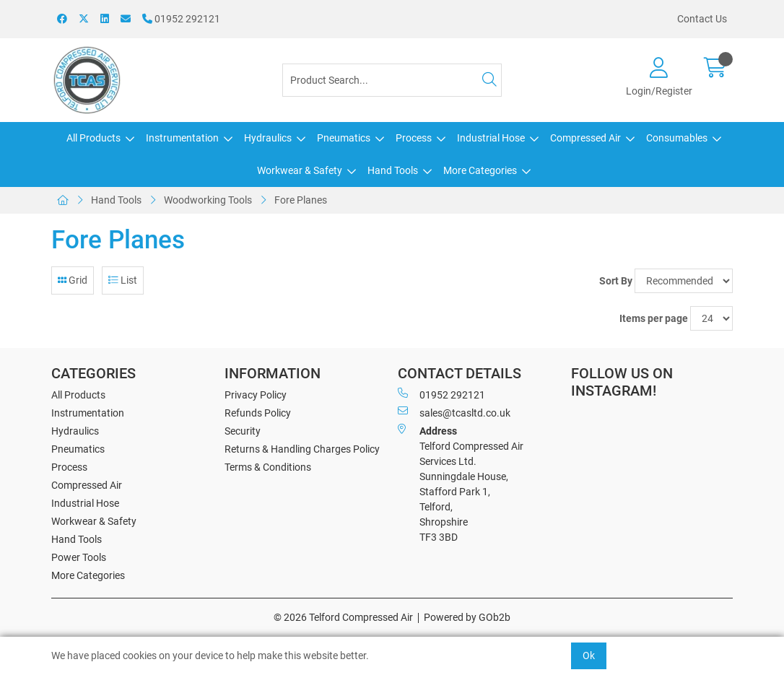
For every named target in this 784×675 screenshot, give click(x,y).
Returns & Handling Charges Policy (302, 449)
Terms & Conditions (268, 467)
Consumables (677, 138)
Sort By (616, 281)
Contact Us (702, 19)
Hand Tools (393, 170)
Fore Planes (301, 200)
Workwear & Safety (300, 170)
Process (414, 138)
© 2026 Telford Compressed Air (343, 617)
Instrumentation (182, 138)
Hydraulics (268, 138)
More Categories (480, 170)
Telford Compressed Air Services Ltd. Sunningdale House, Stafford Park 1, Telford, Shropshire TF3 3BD (461, 483)
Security (243, 431)
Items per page (654, 318)
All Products (93, 138)
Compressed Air (585, 138)
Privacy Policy (256, 395)
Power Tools (79, 557)
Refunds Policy (258, 413)
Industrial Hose (491, 138)
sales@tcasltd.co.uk (454, 412)
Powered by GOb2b (467, 617)
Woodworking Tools (208, 200)
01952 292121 (181, 19)
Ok (589, 656)
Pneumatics (344, 138)
